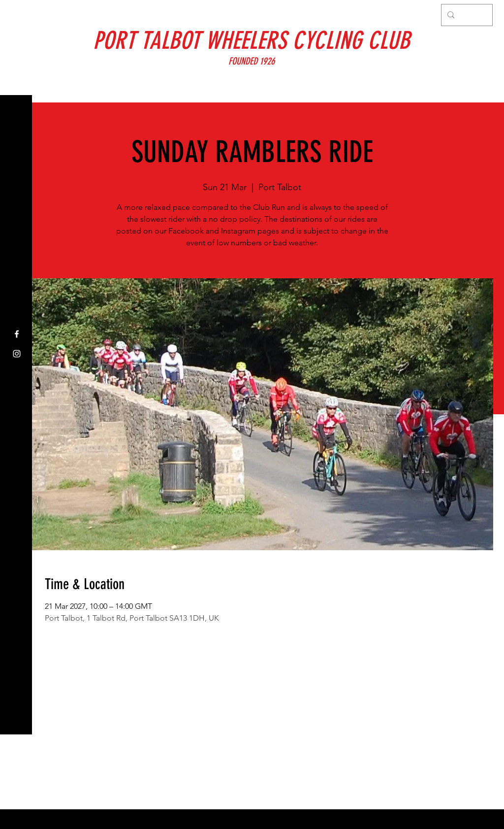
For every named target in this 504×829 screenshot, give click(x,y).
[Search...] (466, 15)
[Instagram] (17, 354)
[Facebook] (17, 334)
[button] (17, 15)
